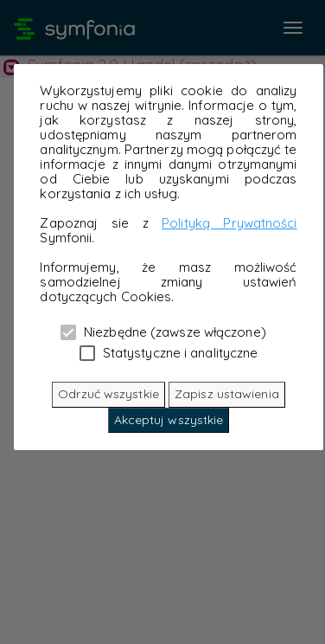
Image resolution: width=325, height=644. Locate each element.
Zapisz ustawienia (227, 394)
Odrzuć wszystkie (108, 394)
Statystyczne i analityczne (169, 352)
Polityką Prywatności (229, 223)
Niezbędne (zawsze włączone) (163, 332)
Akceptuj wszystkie (169, 420)
